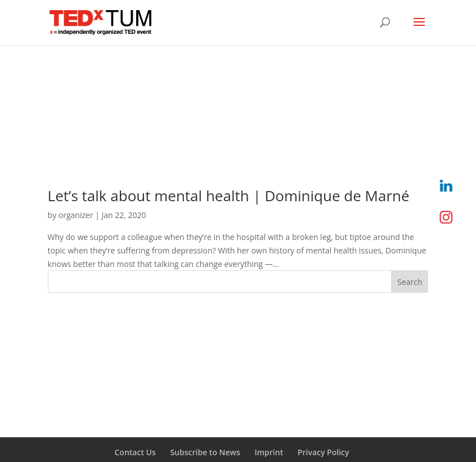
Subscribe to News (205, 452)
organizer (76, 215)
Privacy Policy (324, 452)
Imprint (269, 452)
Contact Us (135, 452)
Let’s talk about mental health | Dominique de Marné (229, 196)
